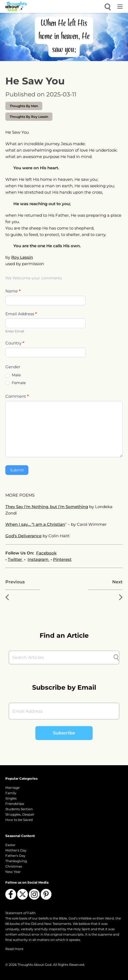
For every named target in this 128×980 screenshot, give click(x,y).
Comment (17, 396)
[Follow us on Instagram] (34, 894)
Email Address (21, 314)
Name (13, 291)
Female (16, 383)
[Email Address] (64, 711)
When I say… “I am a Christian (35, 524)
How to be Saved (19, 820)
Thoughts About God (34, 965)
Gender (13, 367)
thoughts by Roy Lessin (29, 117)
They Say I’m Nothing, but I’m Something (47, 507)
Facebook (46, 553)
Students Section (19, 809)
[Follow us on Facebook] (11, 894)
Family (11, 793)
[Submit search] (116, 658)
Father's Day (15, 856)
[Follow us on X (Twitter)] (22, 894)
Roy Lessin (22, 257)
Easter (10, 845)
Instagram (39, 559)
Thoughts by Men (24, 106)
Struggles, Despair (20, 814)
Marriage (12, 788)
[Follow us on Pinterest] (46, 894)
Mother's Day (16, 850)
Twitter (15, 559)
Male (13, 375)
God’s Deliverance (23, 536)
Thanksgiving (16, 861)
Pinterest (62, 559)
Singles (11, 798)
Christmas (14, 866)
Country (15, 343)
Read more (14, 949)
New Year (13, 872)
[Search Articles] (61, 658)
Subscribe (64, 733)
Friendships (15, 804)
